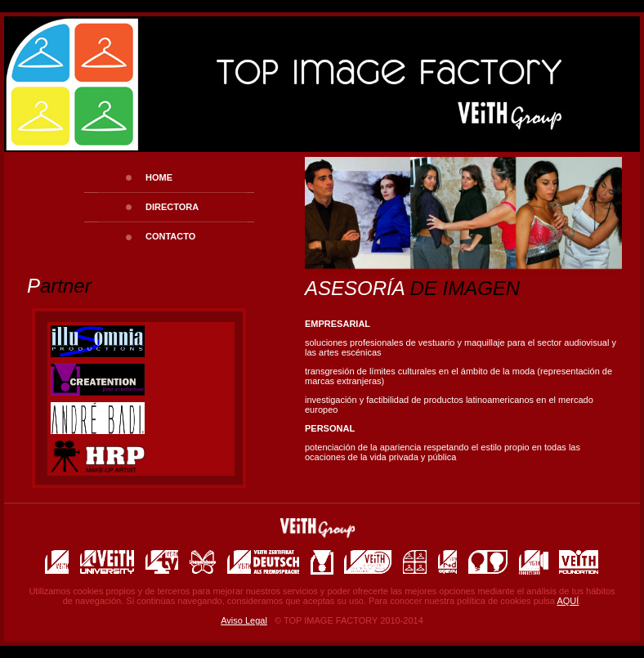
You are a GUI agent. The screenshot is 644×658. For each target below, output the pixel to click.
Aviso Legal (244, 620)
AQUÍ (568, 601)
